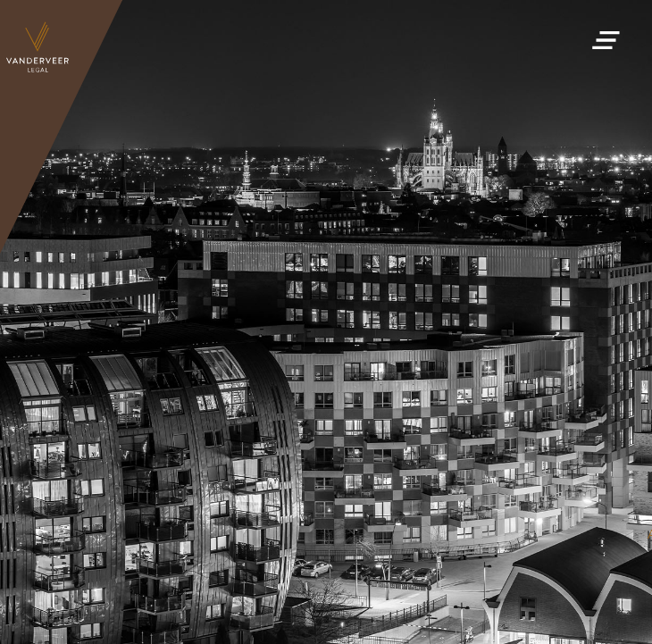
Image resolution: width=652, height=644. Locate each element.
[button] (606, 35)
